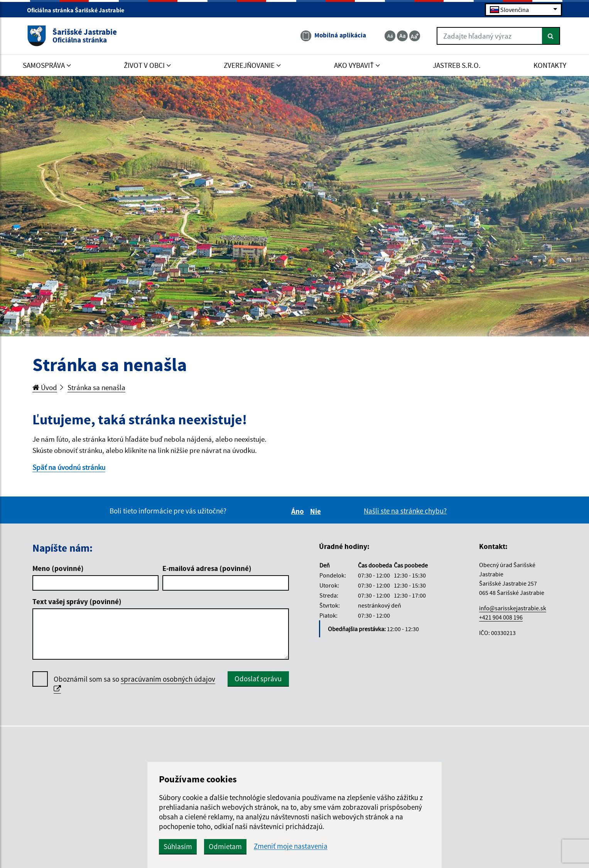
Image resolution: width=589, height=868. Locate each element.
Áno (299, 511)
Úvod (45, 387)
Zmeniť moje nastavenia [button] (291, 846)
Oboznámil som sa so (134, 684)
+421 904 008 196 (501, 617)
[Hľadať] (551, 36)
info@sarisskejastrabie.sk (513, 608)
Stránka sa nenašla (96, 387)
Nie (317, 511)
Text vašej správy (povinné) (77, 601)
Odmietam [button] (225, 846)
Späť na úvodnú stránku (69, 467)
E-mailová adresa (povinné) (207, 568)
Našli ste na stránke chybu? (405, 511)
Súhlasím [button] (178, 846)
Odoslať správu (258, 679)
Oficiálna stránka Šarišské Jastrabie (79, 10)
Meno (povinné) (58, 568)
